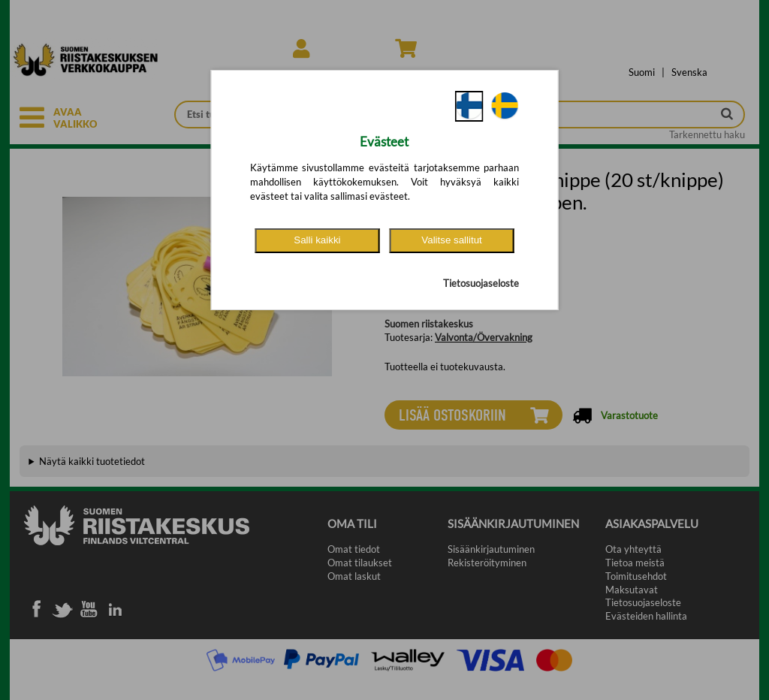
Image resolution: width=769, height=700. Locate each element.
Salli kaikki (317, 240)
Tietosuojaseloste (481, 283)
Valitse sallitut (452, 240)
